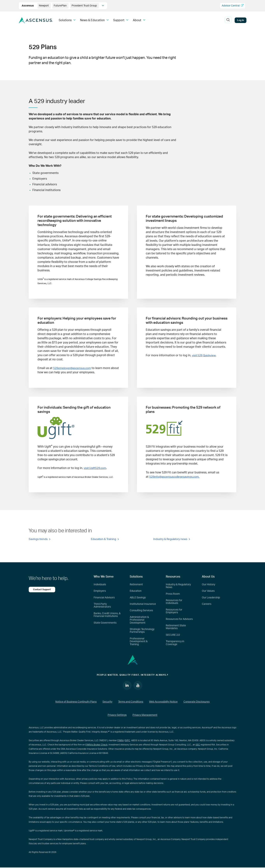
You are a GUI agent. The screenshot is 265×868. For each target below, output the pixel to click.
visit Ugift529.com (96, 468)
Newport (44, 6)
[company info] (103, 6)
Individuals (100, 585)
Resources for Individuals (174, 602)
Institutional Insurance (143, 604)
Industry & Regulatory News (178, 586)
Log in (241, 20)
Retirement (136, 585)
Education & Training (104, 540)
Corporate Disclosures (197, 702)
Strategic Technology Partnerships (142, 631)
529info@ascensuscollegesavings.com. (176, 477)
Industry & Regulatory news (170, 540)
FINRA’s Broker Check (96, 745)
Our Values (208, 591)
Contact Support (43, 590)
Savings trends (38, 540)
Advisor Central (233, 6)
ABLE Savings (138, 598)
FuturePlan (60, 6)
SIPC (128, 741)
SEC (198, 745)
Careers (207, 604)
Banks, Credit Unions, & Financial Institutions (107, 615)
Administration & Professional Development (139, 620)
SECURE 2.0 (173, 635)
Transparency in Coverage (175, 643)
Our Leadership (211, 598)
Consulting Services (141, 611)
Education (136, 591)
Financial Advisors (104, 598)
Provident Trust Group (84, 6)
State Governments (105, 623)
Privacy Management (145, 715)
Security (107, 702)
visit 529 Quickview (205, 355)
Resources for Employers (174, 611)
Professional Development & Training (139, 642)
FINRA (121, 741)
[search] (228, 20)
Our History (209, 585)
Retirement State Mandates (176, 627)
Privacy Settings (117, 715)
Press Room (173, 594)
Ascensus (28, 6)
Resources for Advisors (179, 619)
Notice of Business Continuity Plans (76, 702)
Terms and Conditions (131, 702)
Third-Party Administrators (102, 606)
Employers (100, 591)
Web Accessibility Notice (163, 702)
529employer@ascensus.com (73, 368)
